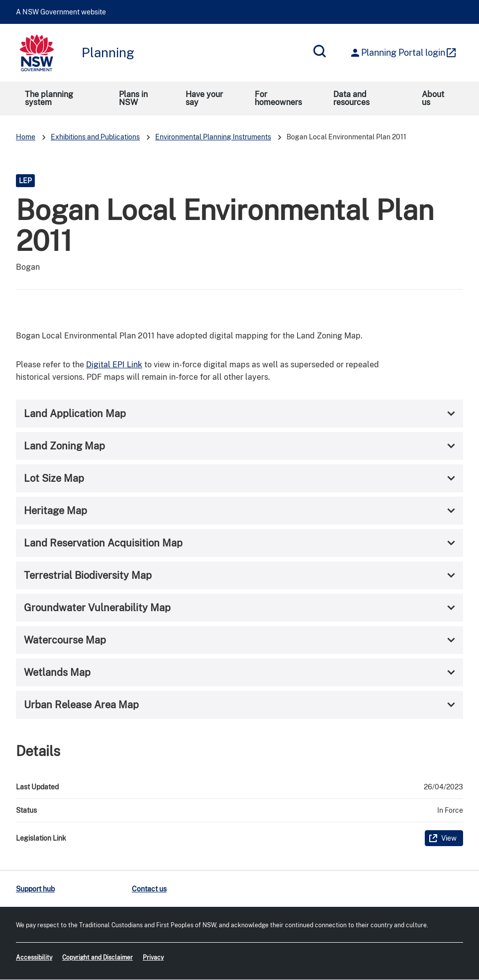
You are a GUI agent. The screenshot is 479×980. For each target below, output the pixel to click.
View (449, 838)
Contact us (149, 889)
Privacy (153, 958)
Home (26, 137)
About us (433, 98)
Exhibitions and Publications (95, 137)
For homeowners (278, 98)
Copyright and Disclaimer (97, 958)
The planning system (49, 98)
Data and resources (351, 98)
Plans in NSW (133, 98)
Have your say (204, 98)
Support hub (35, 889)
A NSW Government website (61, 12)
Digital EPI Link (114, 365)
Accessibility (34, 958)
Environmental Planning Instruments (213, 137)
